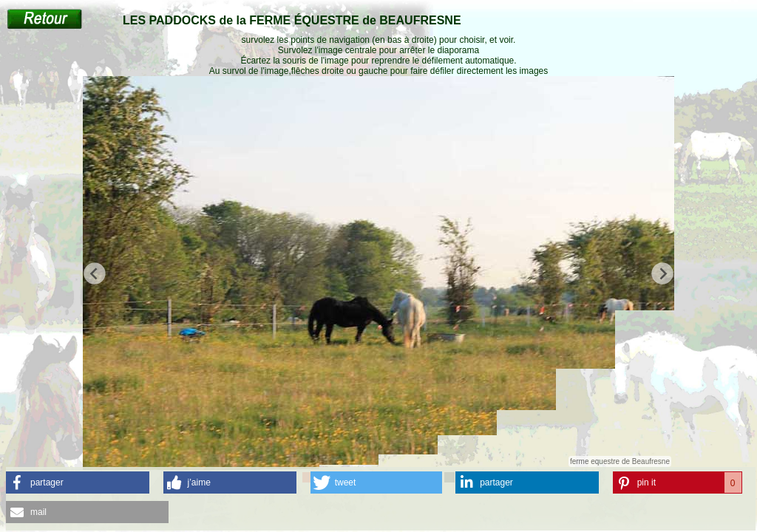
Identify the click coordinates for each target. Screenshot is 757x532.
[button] (78, 482)
